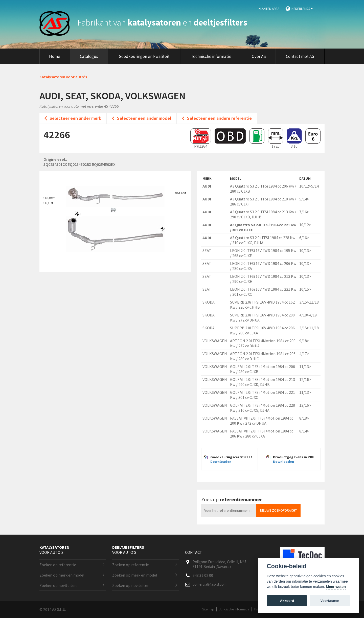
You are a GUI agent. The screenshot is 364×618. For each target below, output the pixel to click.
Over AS (259, 56)
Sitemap (208, 609)
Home (55, 56)
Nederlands (302, 9)
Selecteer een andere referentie (219, 118)
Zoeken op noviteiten (58, 585)
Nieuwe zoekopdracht (278, 510)
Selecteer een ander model (144, 118)
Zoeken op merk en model (62, 575)
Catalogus (89, 56)
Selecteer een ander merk (75, 118)
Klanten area (269, 9)
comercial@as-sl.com (210, 584)
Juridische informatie (234, 609)
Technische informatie (211, 56)
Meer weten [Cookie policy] (336, 587)
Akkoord (287, 601)
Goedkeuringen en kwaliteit (144, 56)
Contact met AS (300, 56)
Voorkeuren (330, 601)
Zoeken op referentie (58, 565)
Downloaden (221, 462)
